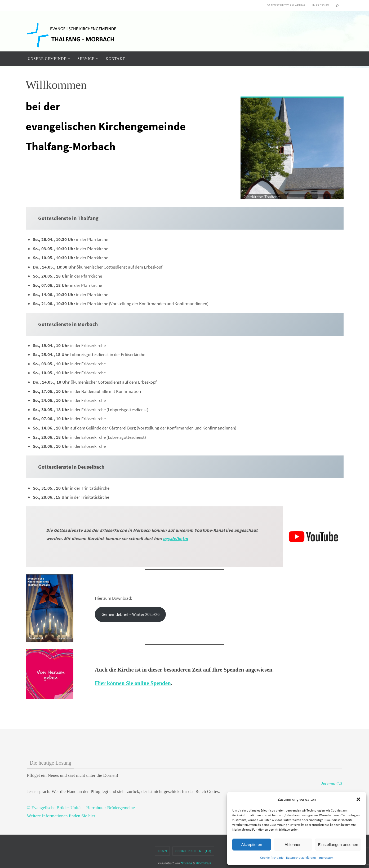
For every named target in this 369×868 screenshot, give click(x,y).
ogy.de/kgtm (175, 538)
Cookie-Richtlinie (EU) (193, 851)
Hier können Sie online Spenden (133, 683)
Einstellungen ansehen (338, 845)
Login (163, 851)
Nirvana (186, 863)
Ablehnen (293, 845)
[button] (358, 799)
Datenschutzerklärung (301, 858)
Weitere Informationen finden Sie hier (61, 816)
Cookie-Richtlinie (272, 858)
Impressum (326, 858)
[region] (292, 148)
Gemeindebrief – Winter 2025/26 (130, 614)
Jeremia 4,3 (332, 783)
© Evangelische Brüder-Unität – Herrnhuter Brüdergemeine (81, 808)
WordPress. (203, 863)
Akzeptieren (252, 845)
